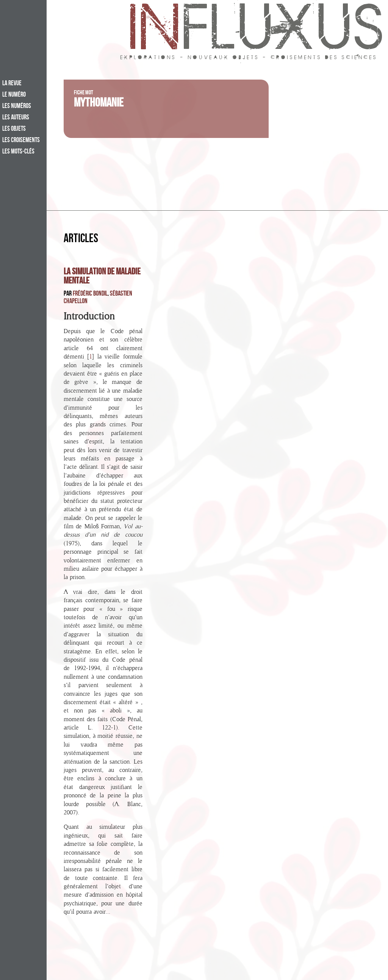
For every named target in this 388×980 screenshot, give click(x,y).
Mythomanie (99, 104)
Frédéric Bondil (90, 294)
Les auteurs (16, 118)
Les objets (14, 129)
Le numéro (14, 95)
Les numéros (17, 106)
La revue (12, 84)
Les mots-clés (18, 152)
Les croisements (21, 141)
